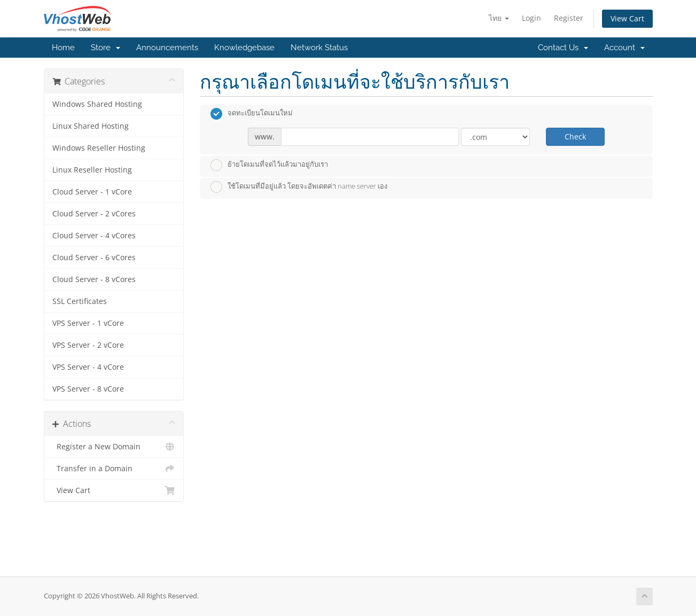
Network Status (319, 48)
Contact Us (563, 48)
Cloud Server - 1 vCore (92, 192)
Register (569, 18)
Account (624, 48)
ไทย (499, 18)
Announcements (167, 48)
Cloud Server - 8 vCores (94, 279)
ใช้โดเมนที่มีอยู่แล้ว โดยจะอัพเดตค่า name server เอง (299, 187)
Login (531, 18)
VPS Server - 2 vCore (88, 345)
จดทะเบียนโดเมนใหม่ (252, 114)
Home (63, 48)
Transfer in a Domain (114, 469)
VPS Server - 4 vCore (88, 367)
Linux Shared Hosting (91, 126)
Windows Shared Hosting (97, 104)
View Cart (627, 18)
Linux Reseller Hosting (92, 170)
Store (105, 48)
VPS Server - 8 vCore (88, 389)
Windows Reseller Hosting (99, 148)
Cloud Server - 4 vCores (94, 236)
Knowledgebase (244, 48)
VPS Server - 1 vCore (88, 323)
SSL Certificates (80, 301)
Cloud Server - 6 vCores (94, 258)
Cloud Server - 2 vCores (94, 214)
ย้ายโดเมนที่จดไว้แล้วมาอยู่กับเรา (269, 165)
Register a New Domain (114, 447)
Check (575, 137)
